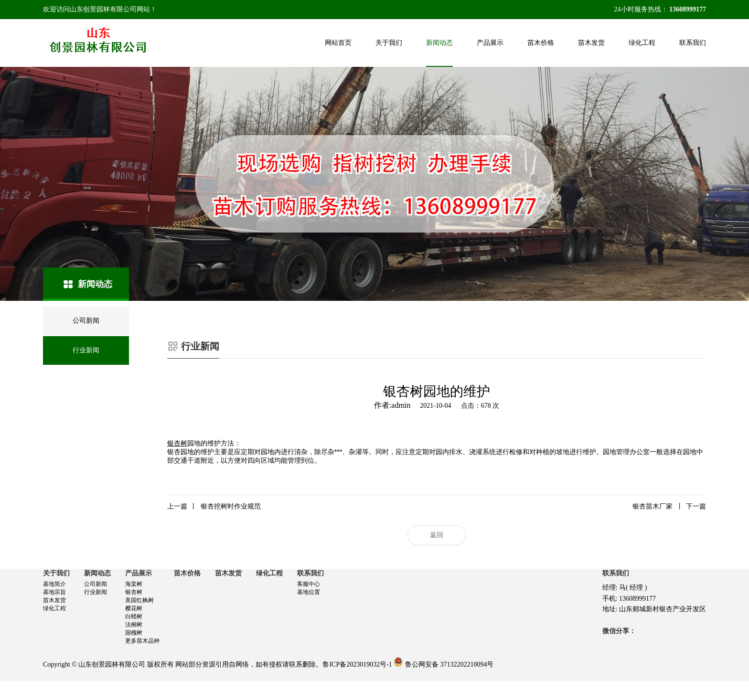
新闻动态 (439, 43)
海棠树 (134, 584)
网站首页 (338, 43)
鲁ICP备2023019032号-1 (357, 664)
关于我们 (389, 43)
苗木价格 (541, 43)
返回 (437, 535)
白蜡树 (134, 616)
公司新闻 (96, 584)
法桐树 (134, 625)
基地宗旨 (54, 592)
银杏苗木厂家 (669, 507)
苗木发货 (591, 43)
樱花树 (134, 608)
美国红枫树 (139, 600)
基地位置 (309, 592)
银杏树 (134, 592)
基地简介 (54, 584)
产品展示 (490, 43)
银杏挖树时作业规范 (214, 507)
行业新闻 (96, 592)
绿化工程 (642, 43)
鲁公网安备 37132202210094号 (449, 664)
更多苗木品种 (142, 641)
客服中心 (309, 584)
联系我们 (693, 43)
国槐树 (134, 633)
